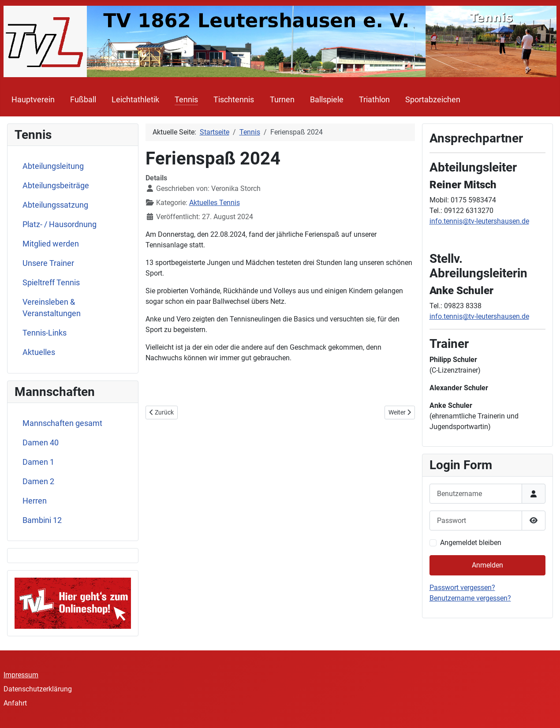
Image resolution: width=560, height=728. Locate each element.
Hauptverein (33, 100)
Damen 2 (38, 482)
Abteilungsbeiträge (56, 186)
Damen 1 (38, 462)
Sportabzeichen (433, 100)
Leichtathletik (135, 100)
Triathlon (374, 100)
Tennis (186, 100)
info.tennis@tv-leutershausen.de (479, 221)
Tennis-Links (45, 333)
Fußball (83, 100)
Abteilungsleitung (53, 166)
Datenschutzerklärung (38, 689)
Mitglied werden (51, 244)
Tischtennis (234, 100)
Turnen (282, 100)
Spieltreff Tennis (51, 283)
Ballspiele (327, 100)
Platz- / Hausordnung (60, 224)
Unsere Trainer (48, 263)
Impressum (21, 675)
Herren (35, 501)
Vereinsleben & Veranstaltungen (52, 308)
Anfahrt (15, 703)
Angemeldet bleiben (471, 543)
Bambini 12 (42, 520)
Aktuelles (39, 352)
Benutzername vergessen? (470, 598)
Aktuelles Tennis (215, 203)
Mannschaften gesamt (62, 423)
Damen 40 (41, 443)
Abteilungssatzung (55, 205)
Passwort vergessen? (462, 588)
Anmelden (487, 565)
